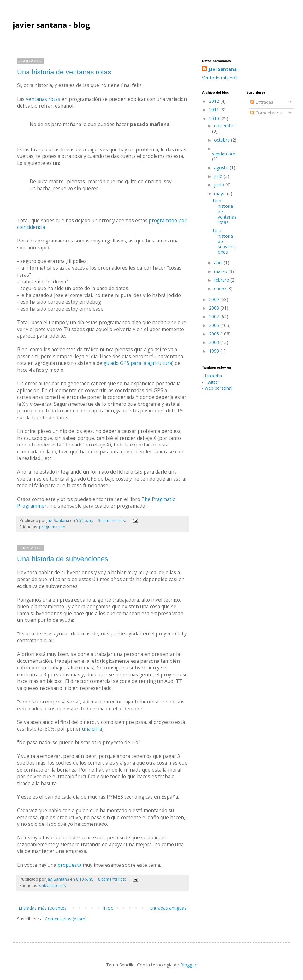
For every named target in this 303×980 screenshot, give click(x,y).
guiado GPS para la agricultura (138, 363)
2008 (215, 308)
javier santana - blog (51, 25)
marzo (221, 271)
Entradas (262, 102)
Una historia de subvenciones (63, 559)
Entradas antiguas (168, 908)
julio (219, 176)
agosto (222, 168)
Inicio (108, 908)
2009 (215, 299)
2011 (215, 110)
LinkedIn (213, 376)
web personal (219, 388)
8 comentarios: (113, 879)
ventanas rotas (43, 99)
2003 (215, 342)
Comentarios (266, 113)
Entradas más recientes (43, 908)
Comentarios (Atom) (66, 919)
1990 (215, 351)
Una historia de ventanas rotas (64, 72)
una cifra (92, 729)
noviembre (225, 126)
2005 (215, 334)
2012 (215, 101)
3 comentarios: (113, 520)
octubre (223, 140)
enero (221, 288)
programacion (52, 527)
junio (220, 185)
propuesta (69, 865)
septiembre (224, 154)
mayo (220, 193)
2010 (215, 118)
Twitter (212, 382)
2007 (215, 316)
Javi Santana (223, 69)
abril (219, 262)
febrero (222, 280)
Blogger (188, 965)
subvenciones (53, 886)
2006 (215, 325)
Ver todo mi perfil (220, 78)
